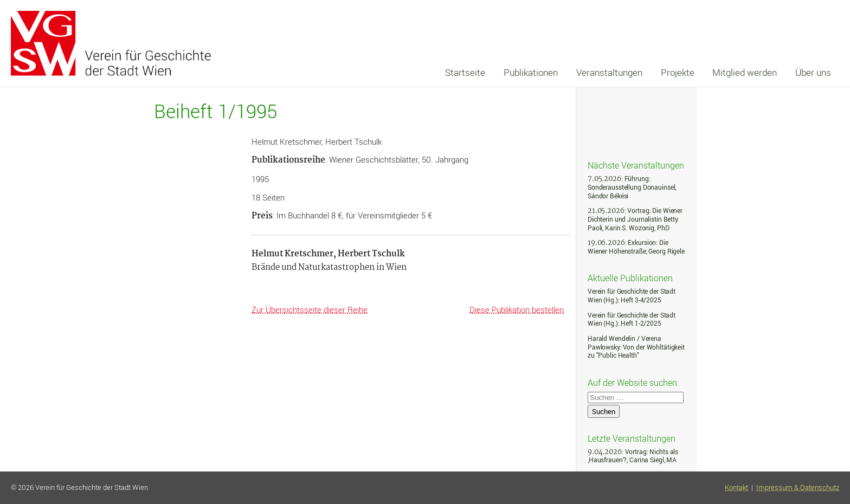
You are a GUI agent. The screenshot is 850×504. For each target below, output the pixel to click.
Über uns (813, 72)
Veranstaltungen (609, 72)
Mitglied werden (745, 72)
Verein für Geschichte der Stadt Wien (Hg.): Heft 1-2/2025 (632, 319)
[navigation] (638, 73)
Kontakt (736, 487)
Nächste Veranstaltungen (636, 165)
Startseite (465, 72)
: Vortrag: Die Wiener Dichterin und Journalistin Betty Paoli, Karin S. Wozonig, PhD (635, 219)
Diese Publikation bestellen (517, 309)
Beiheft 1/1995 (215, 111)
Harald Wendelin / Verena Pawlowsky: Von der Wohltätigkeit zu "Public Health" (636, 347)
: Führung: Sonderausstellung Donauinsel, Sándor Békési (632, 187)
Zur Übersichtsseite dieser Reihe (310, 309)
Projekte (678, 72)
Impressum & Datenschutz (798, 487)
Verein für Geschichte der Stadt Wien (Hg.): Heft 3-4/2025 (632, 296)
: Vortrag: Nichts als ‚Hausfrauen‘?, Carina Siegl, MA (633, 456)
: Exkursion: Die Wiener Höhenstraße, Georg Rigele (636, 247)
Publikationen (531, 72)
